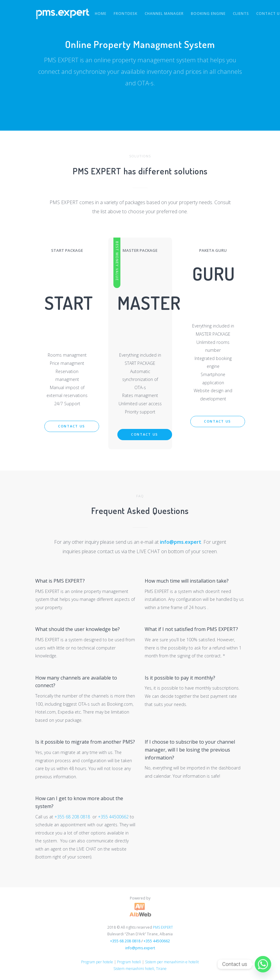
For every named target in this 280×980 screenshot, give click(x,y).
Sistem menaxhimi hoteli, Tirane (140, 969)
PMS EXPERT (163, 927)
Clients (241, 14)
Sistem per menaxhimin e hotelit (172, 962)
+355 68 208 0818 (72, 817)
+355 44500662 (113, 817)
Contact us (72, 426)
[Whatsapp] (263, 964)
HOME (101, 14)
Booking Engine (208, 14)
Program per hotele (97, 962)
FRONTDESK (126, 14)
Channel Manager (164, 14)
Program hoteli (129, 962)
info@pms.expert (181, 542)
